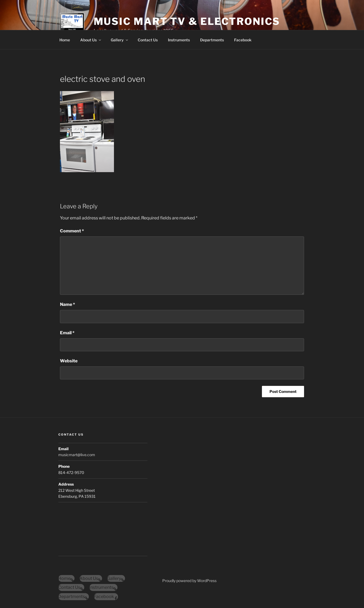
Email (67, 333)
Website (69, 361)
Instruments (179, 40)
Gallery (120, 40)
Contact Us (148, 40)
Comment (72, 231)
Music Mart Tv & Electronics (187, 21)
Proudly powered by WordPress (189, 581)
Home (65, 40)
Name (68, 304)
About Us (91, 40)
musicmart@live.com (77, 455)
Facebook (243, 40)
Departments (212, 40)
